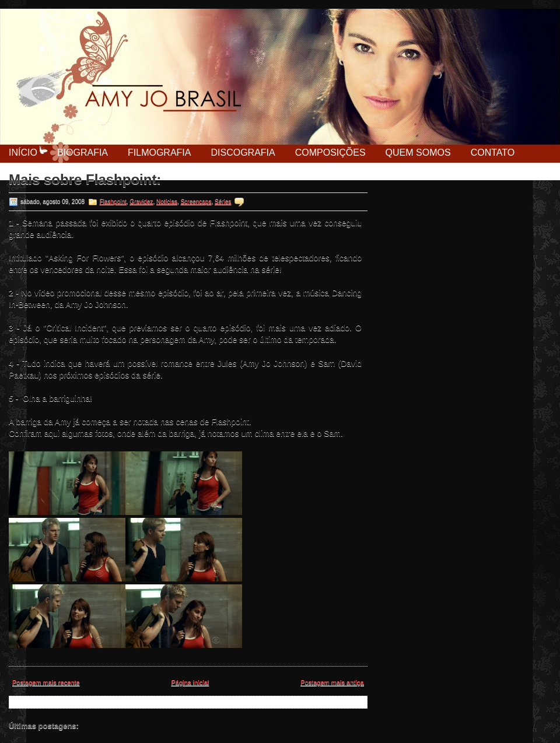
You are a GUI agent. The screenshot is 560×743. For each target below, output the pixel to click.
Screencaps (196, 201)
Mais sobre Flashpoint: (85, 180)
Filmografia (159, 153)
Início (23, 153)
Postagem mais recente (46, 682)
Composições (330, 153)
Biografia (83, 153)
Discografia (243, 153)
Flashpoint (113, 201)
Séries (223, 201)
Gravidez (141, 201)
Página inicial (190, 682)
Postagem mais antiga (332, 682)
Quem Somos (418, 153)
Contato (493, 153)
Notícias (167, 201)
